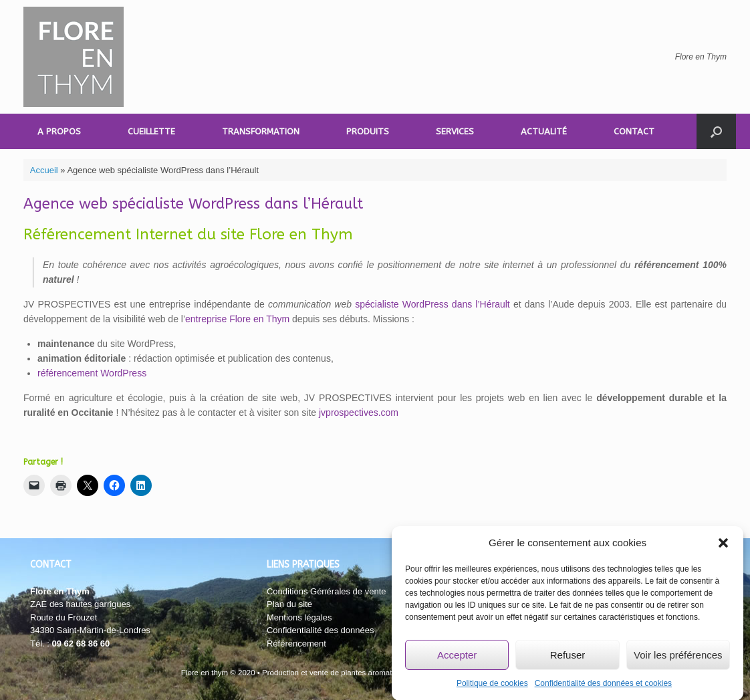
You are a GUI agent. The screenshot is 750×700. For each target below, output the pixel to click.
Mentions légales (299, 617)
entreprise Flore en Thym (237, 319)
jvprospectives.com (359, 413)
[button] (723, 546)
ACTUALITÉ (544, 131)
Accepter (457, 658)
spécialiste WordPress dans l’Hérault (432, 304)
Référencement (296, 644)
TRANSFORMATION (261, 131)
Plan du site (289, 604)
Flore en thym (205, 673)
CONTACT (634, 131)
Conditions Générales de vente (327, 591)
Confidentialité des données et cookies (603, 687)
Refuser (568, 658)
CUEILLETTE (151, 131)
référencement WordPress (92, 373)
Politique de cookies (492, 687)
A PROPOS (59, 131)
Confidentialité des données (320, 630)
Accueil (44, 170)
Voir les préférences (678, 658)
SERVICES (455, 131)
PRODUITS (368, 131)
